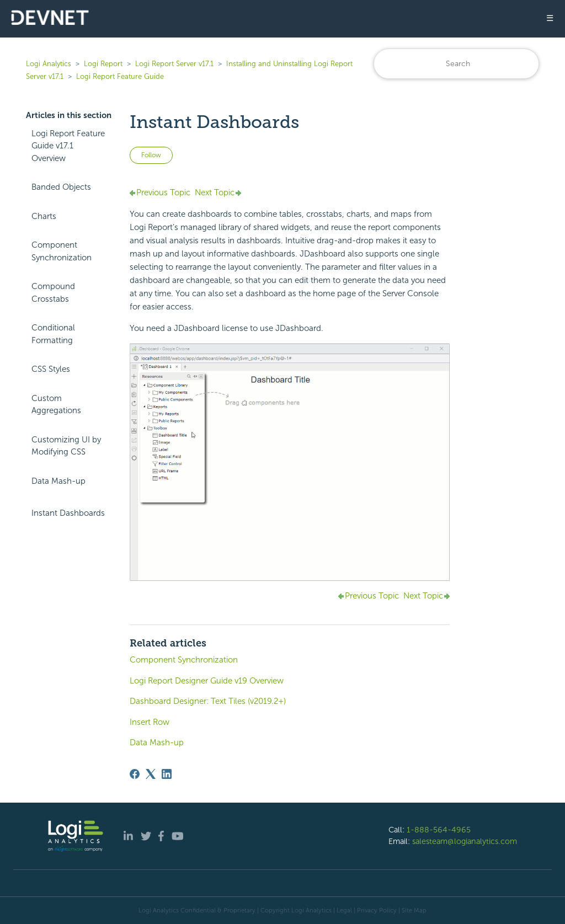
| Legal (343, 910)
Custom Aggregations (56, 405)
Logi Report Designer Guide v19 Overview (207, 681)
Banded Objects (61, 187)
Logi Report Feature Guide (120, 76)
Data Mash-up (58, 481)
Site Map (414, 910)
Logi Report (103, 64)
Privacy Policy (377, 910)
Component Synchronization (62, 251)
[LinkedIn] (167, 774)
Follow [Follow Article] (151, 155)
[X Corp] (151, 774)
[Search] (456, 64)
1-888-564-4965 (439, 830)
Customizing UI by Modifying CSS (66, 446)
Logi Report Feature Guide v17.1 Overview (68, 146)
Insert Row (150, 722)
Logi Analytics (49, 64)
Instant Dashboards (68, 513)
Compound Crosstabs (53, 293)
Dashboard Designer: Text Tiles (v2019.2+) (208, 701)
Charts (44, 216)
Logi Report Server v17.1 (174, 64)
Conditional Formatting (53, 334)
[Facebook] (135, 774)
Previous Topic (163, 193)
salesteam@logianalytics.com (465, 841)
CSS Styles (51, 369)
